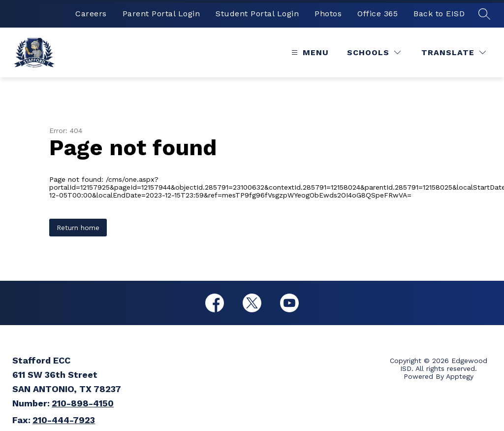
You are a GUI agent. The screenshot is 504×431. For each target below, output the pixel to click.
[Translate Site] (454, 52)
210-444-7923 (64, 420)
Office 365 (378, 14)
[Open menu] (309, 52)
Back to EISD (439, 14)
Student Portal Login (257, 14)
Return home (78, 228)
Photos (328, 14)
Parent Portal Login (161, 14)
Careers (91, 14)
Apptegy (460, 376)
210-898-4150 (83, 403)
